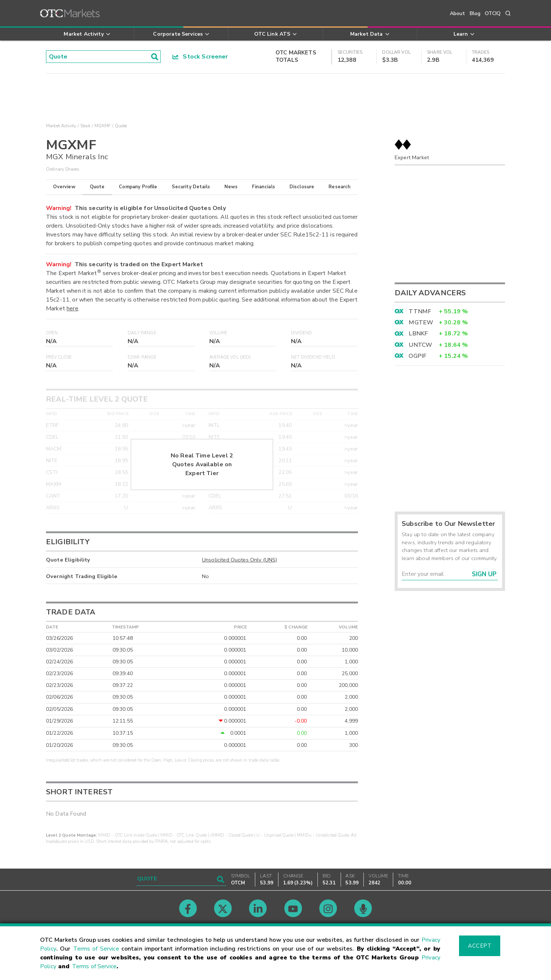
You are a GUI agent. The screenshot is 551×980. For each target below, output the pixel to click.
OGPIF (417, 356)
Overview (64, 187)
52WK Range (142, 357)
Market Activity (61, 126)
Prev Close (59, 357)
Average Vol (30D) (230, 357)
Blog (475, 13)
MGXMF (103, 126)
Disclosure (302, 187)
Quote (97, 187)
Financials (264, 187)
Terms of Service (96, 949)
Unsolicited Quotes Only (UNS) (239, 560)
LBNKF (418, 334)
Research (340, 187)
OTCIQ (493, 13)
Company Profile (138, 187)
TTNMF (420, 311)
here (72, 309)
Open (52, 333)
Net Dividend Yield (313, 357)
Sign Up (484, 574)
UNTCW (420, 345)
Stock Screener (200, 57)
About (458, 13)
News (231, 187)
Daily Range (142, 333)
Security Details (191, 187)
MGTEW (421, 322)
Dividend (301, 333)
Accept (480, 946)
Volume (218, 333)
